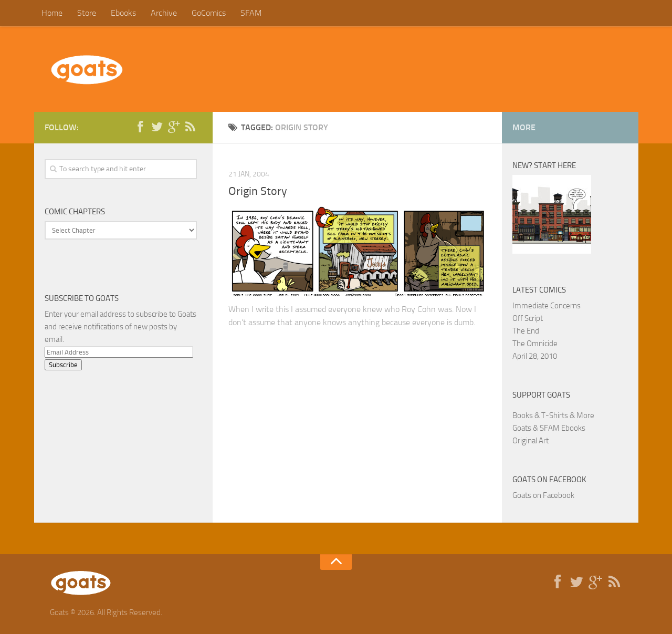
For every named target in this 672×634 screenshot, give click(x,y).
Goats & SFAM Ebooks (549, 428)
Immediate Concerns (547, 306)
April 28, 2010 (535, 356)
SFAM (251, 13)
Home (52, 13)
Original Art (531, 441)
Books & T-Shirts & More (553, 415)
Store (87, 13)
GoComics (209, 13)
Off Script (528, 318)
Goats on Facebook (549, 480)
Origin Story (258, 191)
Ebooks (123, 13)
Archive (164, 13)
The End (526, 331)
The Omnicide (535, 344)
